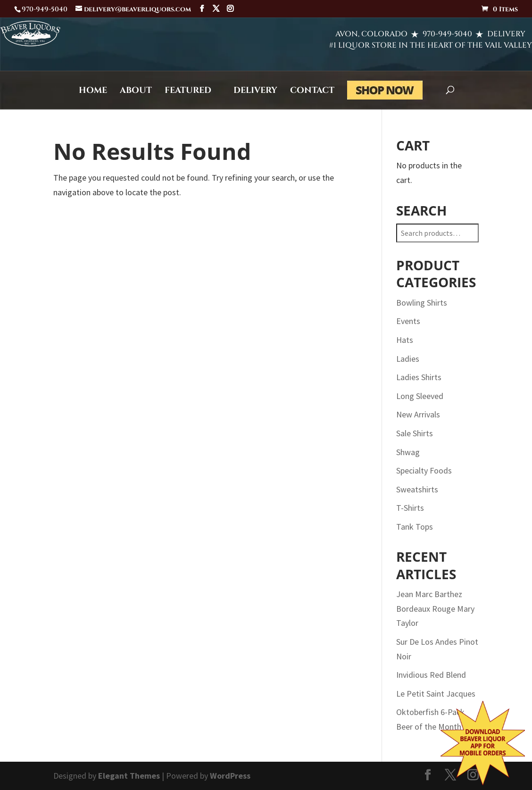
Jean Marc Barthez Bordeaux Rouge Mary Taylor (435, 608)
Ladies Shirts (419, 377)
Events (408, 321)
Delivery (255, 92)
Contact (312, 92)
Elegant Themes (129, 776)
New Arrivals (418, 414)
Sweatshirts (417, 489)
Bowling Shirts (422, 303)
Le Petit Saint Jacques (436, 694)
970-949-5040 (414, 34)
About (136, 92)
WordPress (230, 776)
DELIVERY (480, 34)
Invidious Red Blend (431, 675)
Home (93, 92)
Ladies (408, 359)
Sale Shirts (415, 433)
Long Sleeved (420, 396)
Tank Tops (415, 527)
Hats (405, 340)
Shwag (408, 452)
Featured (188, 92)
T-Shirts (410, 508)
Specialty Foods (424, 470)
